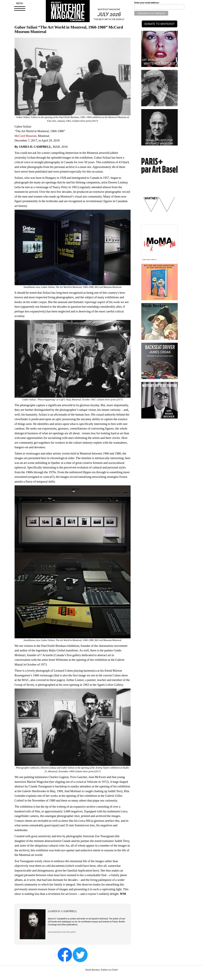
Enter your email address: (147, 3)
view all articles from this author (62, 932)
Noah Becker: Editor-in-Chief (101, 970)
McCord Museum (26, 136)
